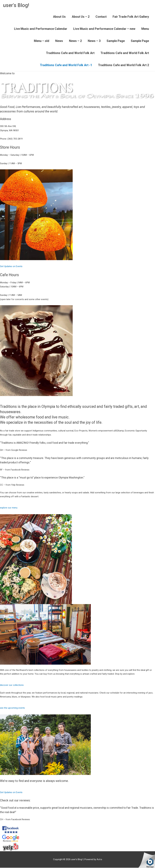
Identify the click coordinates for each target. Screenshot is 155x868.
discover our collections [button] (12, 685)
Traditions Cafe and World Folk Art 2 (124, 65)
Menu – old (42, 41)
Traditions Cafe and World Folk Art (70, 53)
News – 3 (94, 41)
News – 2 (75, 41)
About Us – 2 (81, 17)
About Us (59, 17)
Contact (101, 17)
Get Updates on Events (11, 267)
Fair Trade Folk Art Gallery (131, 17)
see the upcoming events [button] (13, 708)
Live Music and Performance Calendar (41, 29)
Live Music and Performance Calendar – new (104, 29)
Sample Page (116, 41)
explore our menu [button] (9, 508)
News (59, 41)
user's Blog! (17, 5)
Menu (145, 29)
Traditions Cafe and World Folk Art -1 (66, 65)
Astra (99, 860)
